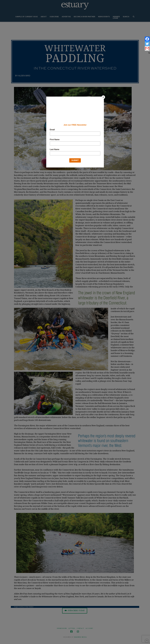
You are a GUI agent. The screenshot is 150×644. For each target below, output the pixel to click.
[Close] (103, 97)
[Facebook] (147, 39)
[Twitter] (147, 44)
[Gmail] (147, 48)
